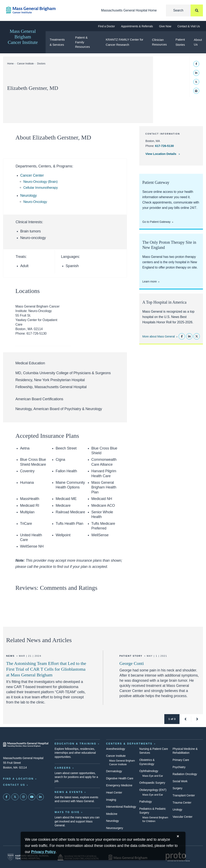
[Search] (184, 10)
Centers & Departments (129, 744)
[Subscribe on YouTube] (32, 797)
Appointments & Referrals (137, 26)
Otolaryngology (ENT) (153, 790)
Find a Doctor (107, 26)
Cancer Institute (25, 64)
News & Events (69, 792)
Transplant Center (184, 795)
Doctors (41, 64)
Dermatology (114, 771)
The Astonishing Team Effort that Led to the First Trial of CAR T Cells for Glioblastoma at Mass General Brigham (46, 669)
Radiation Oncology (185, 774)
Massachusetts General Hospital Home (129, 10)
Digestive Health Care (120, 778)
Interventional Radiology (121, 807)
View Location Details (161, 154)
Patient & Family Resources (83, 42)
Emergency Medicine (119, 785)
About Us (198, 42)
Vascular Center (182, 817)
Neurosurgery (115, 828)
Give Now (165, 26)
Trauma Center (182, 803)
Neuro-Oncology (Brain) (41, 182)
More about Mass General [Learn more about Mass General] (159, 336)
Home (10, 64)
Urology (177, 810)
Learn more (150, 281)
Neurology (29, 196)
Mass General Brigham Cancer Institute (23, 37)
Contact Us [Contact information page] (14, 785)
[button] (185, 719)
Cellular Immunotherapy (41, 188)
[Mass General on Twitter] (15, 797)
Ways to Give (67, 812)
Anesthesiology (116, 749)
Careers (63, 768)
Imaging (111, 800)
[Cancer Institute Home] (26, 10)
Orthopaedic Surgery (152, 783)
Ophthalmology (149, 771)
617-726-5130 (164, 146)
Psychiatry (179, 767)
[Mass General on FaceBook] (7, 797)
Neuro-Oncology (35, 202)
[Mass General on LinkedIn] (40, 797)
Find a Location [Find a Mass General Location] (18, 779)
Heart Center (114, 793)
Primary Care (181, 760)
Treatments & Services (57, 42)
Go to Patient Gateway (156, 222)
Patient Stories (180, 42)
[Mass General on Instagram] (23, 797)
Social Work (180, 781)
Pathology (146, 802)
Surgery (177, 788)
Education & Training (76, 744)
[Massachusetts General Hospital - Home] (26, 744)
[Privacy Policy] (44, 852)
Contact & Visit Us (189, 26)
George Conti (132, 663)
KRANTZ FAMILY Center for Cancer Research (125, 42)
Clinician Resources (159, 42)
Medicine (112, 814)
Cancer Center (32, 175)
